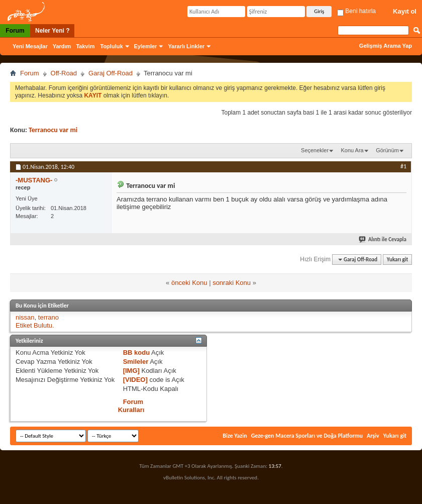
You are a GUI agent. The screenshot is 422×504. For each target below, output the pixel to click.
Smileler (136, 362)
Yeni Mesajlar (30, 46)
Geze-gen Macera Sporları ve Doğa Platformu (307, 436)
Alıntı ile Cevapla (383, 239)
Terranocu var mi (53, 130)
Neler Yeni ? (52, 31)
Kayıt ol (405, 11)
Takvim (85, 46)
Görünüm (387, 150)
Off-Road (64, 73)
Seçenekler (315, 150)
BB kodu (136, 352)
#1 (403, 166)
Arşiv (373, 436)
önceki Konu (189, 283)
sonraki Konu (232, 283)
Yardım (62, 46)
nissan (25, 317)
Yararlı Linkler (186, 46)
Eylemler (146, 46)
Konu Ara (352, 150)
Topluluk (112, 46)
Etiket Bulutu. (35, 325)
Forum (15, 31)
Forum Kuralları (131, 406)
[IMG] (131, 371)
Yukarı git (398, 260)
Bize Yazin (235, 436)
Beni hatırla (356, 11)
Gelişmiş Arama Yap (386, 46)
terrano (48, 317)
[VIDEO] (135, 380)
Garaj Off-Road (111, 73)
